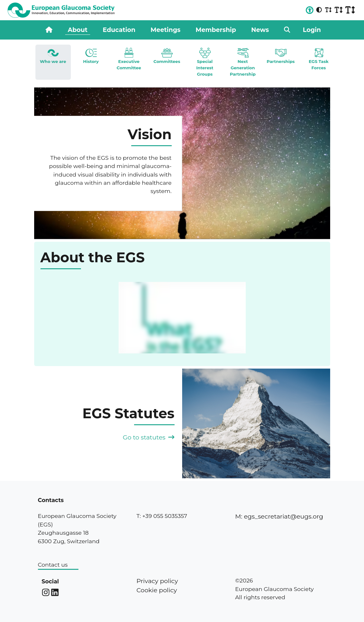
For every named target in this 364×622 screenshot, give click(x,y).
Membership (216, 30)
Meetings (165, 30)
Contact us (53, 565)
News (260, 30)
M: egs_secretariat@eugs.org (279, 516)
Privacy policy (157, 581)
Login (312, 30)
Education (119, 30)
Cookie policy (157, 590)
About (78, 30)
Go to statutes (148, 437)
